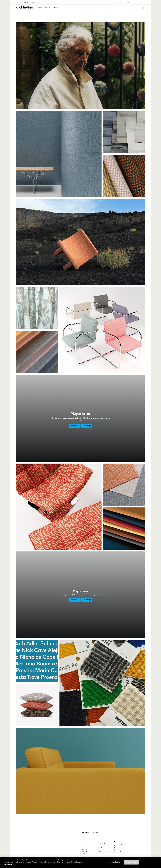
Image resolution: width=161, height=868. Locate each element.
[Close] (157, 862)
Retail (100, 848)
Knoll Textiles (35, 2)
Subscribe (85, 852)
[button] (39, 10)
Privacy (116, 850)
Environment (86, 846)
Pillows (56, 8)
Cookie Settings (119, 848)
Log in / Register (120, 2)
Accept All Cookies (131, 862)
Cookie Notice (119, 846)
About (48, 8)
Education (85, 844)
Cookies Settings (115, 862)
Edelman (26, 2)
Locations (101, 846)
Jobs (83, 848)
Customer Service (103, 844)
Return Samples (87, 850)
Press (100, 850)
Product (39, 8)
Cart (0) (129, 2)
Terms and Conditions (121, 852)
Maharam (19, 2)
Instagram (85, 832)
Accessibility (118, 844)
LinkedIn (95, 832)
